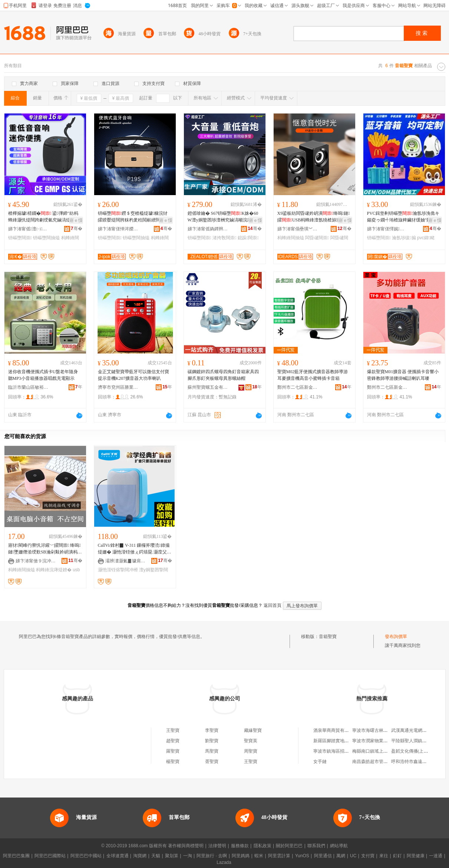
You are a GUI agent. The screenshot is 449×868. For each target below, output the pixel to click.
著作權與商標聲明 (186, 846)
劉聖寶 (212, 741)
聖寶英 (251, 741)
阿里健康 (416, 856)
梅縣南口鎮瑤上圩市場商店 (379, 751)
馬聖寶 (212, 751)
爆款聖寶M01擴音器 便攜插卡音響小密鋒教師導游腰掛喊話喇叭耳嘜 (403, 375)
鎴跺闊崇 (248, 238)
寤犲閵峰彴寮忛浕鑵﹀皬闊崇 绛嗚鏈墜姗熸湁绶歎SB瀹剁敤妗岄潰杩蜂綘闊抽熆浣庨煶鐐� (45, 549)
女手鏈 (320, 762)
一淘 (188, 856)
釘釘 (397, 856)
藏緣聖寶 (253, 730)
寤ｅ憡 (76, 220)
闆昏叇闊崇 (317, 238)
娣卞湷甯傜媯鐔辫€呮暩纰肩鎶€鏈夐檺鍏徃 (208, 229)
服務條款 (240, 846)
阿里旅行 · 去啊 (212, 856)
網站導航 (339, 846)
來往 (384, 856)
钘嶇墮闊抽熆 (46, 238)
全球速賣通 (118, 856)
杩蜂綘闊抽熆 (291, 238)
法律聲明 (217, 846)
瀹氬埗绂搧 (404, 238)
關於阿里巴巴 (289, 846)
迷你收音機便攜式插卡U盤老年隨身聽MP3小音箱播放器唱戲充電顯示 (43, 375)
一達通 (436, 856)
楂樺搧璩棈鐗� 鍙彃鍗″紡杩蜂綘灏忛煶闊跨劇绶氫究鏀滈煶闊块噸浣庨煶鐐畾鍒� (44, 217)
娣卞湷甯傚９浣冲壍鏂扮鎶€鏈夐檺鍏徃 (36, 561)
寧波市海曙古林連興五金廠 (379, 730)
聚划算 (172, 856)
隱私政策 (263, 846)
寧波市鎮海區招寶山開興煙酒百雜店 (349, 751)
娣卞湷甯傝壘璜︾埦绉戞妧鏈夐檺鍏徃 (298, 229)
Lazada (224, 862)
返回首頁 (273, 605)
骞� (77, 228)
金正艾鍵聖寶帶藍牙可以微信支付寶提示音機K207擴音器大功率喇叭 (133, 375)
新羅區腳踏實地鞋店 (333, 741)
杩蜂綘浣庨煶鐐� (54, 570)
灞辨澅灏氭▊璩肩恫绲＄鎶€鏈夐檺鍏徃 (126, 561)
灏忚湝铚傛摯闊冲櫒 (118, 570)
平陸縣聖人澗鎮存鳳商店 (416, 741)
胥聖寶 (212, 762)
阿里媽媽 (241, 856)
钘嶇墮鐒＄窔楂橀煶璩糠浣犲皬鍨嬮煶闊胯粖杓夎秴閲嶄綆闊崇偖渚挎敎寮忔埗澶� (133, 217)
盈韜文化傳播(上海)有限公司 (419, 751)
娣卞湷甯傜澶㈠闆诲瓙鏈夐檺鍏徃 (29, 229)
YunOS (302, 856)
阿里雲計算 (279, 856)
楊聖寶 (173, 762)
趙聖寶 (173, 741)
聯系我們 (316, 846)
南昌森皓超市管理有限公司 (379, 762)
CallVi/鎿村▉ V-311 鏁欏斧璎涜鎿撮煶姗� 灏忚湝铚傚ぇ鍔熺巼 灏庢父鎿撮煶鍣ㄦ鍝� (135, 549)
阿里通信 (323, 856)
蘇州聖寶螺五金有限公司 (208, 387)
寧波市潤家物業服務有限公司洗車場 (388, 741)
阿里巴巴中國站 (86, 856)
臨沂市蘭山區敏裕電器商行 (29, 387)
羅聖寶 (173, 751)
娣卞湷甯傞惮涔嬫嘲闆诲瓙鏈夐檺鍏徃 (118, 229)
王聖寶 (173, 730)
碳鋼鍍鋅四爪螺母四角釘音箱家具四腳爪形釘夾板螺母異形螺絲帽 (223, 375)
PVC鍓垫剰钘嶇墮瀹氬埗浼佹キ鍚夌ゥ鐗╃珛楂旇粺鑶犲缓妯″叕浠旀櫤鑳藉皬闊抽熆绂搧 (404, 217)
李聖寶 (212, 730)
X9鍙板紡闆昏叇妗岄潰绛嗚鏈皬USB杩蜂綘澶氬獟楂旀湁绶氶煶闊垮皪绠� (314, 217)
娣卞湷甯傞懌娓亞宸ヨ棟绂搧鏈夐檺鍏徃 (387, 229)
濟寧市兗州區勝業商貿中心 (118, 387)
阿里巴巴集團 (16, 856)
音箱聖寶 (328, 637)
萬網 (341, 856)
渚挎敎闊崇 (224, 238)
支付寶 (368, 856)
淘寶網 (140, 856)
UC (353, 856)
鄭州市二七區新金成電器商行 (298, 387)
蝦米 (259, 856)
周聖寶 (251, 751)
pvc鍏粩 (426, 238)
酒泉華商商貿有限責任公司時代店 (347, 730)
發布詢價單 (396, 637)
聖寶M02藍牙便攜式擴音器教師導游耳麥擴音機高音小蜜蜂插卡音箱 (313, 375)
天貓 (156, 856)
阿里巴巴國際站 (50, 856)
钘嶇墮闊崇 (20, 238)
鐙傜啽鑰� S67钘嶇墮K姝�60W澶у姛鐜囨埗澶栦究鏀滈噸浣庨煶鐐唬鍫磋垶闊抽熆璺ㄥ (224, 217)
